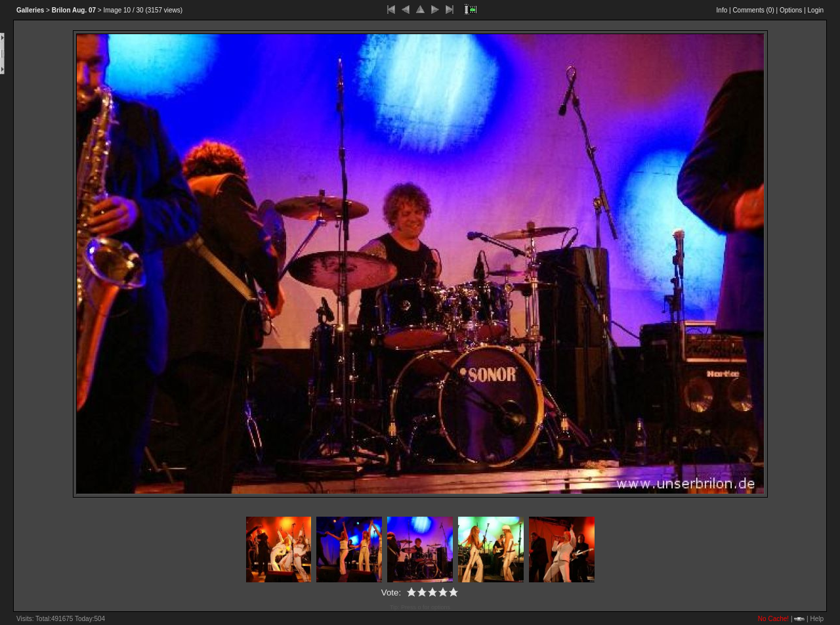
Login (816, 10)
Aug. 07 (74, 10)
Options (791, 10)
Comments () (753, 10)
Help (817, 619)
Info (722, 10)
